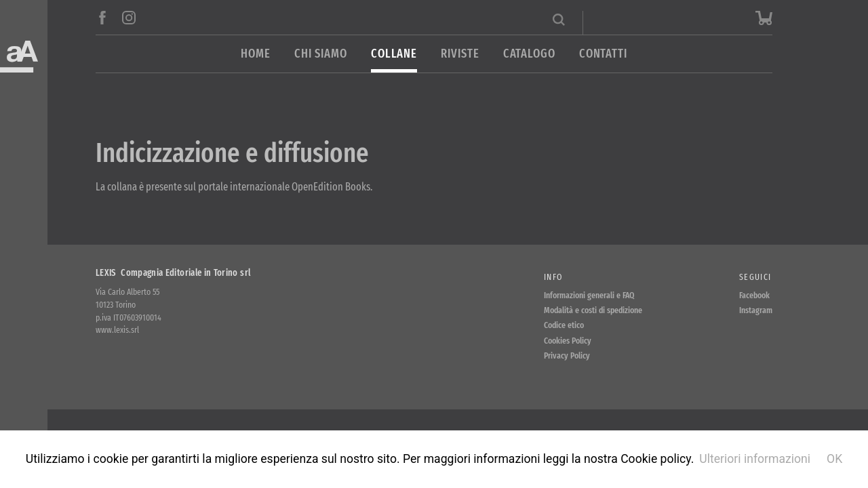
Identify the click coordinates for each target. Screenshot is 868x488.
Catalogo (529, 54)
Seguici (755, 277)
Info (553, 277)
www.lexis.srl (117, 330)
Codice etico (564, 325)
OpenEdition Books (331, 187)
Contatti (603, 54)
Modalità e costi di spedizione (593, 310)
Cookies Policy (568, 341)
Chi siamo (321, 54)
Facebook (754, 295)
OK (834, 459)
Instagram (756, 310)
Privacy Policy (567, 355)
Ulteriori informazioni (755, 459)
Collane (394, 54)
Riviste (460, 54)
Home (256, 54)
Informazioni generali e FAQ (589, 295)
